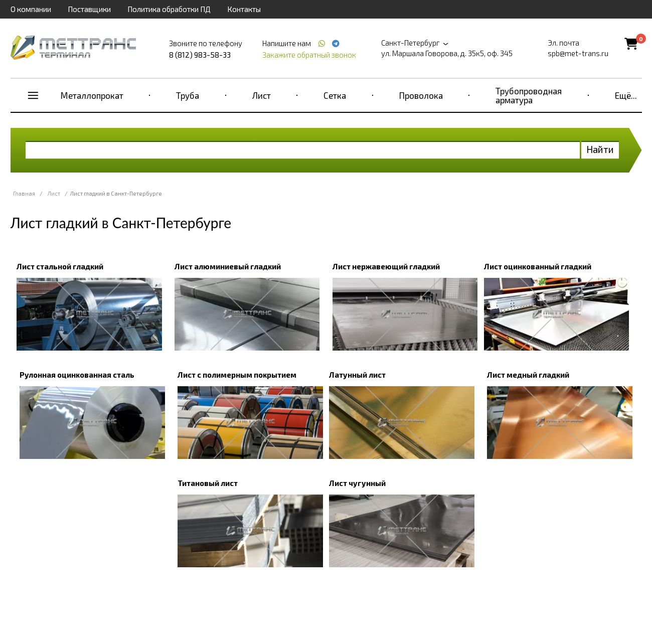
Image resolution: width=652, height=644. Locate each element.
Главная (24, 193)
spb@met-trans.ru (578, 53)
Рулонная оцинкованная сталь (77, 375)
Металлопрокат (92, 95)
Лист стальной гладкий (60, 266)
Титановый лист (208, 483)
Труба (188, 95)
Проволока (421, 95)
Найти (600, 149)
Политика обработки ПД (169, 9)
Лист (262, 95)
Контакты (244, 9)
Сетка (335, 95)
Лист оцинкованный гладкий (538, 266)
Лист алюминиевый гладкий (228, 266)
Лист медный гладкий (528, 375)
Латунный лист (357, 375)
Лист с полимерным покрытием (237, 375)
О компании (31, 9)
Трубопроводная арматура (529, 95)
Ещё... (626, 95)
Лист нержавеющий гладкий (386, 266)
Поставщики (89, 9)
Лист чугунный (357, 483)
